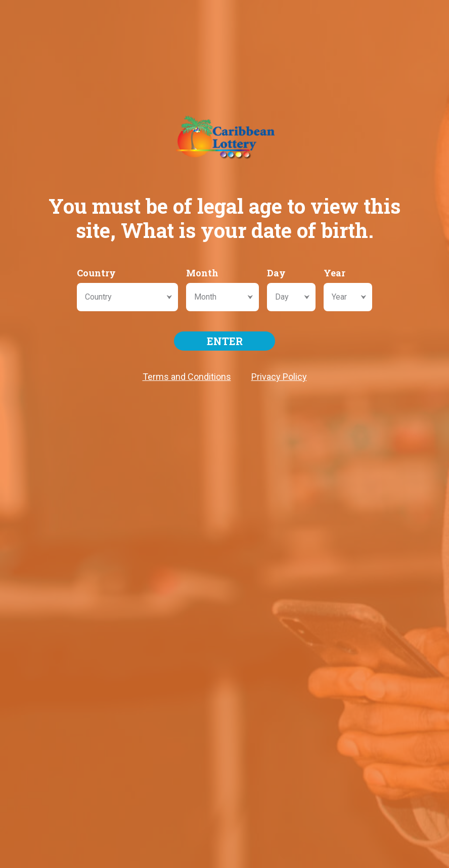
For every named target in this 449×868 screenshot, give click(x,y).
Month (202, 273)
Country (96, 273)
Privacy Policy (279, 377)
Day (276, 273)
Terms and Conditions (187, 377)
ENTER (225, 341)
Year (334, 273)
